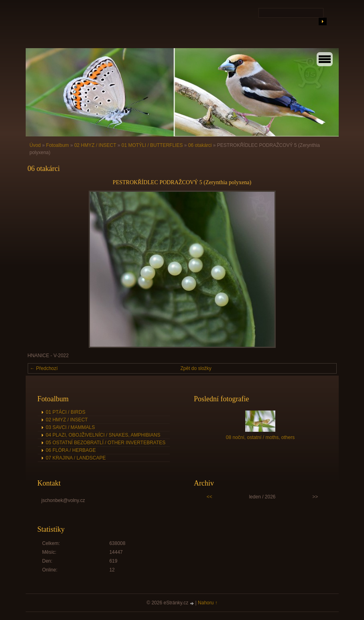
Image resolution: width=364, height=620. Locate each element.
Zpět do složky (196, 368)
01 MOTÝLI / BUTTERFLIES (152, 145)
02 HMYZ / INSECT (95, 145)
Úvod (35, 145)
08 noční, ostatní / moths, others (260, 437)
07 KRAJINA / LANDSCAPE (76, 458)
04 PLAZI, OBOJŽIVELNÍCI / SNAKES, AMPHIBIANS (103, 435)
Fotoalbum (58, 145)
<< (209, 497)
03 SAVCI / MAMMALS (70, 427)
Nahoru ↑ (208, 603)
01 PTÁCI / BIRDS (66, 412)
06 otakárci (200, 145)
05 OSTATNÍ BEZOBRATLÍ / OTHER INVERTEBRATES (106, 443)
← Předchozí (44, 368)
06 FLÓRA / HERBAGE (71, 450)
